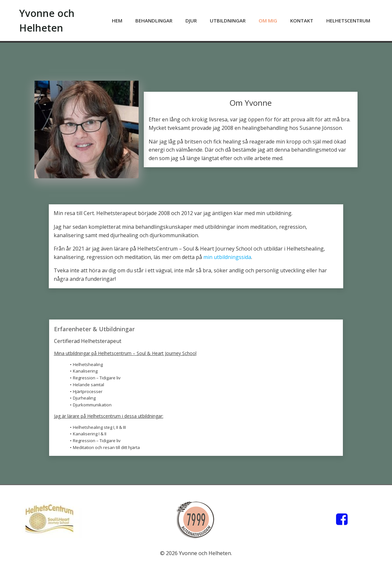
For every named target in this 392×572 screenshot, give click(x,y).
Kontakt (302, 20)
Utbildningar (228, 20)
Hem (117, 20)
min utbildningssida (227, 257)
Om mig (268, 20)
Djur (191, 20)
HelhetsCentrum (348, 20)
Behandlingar (154, 20)
